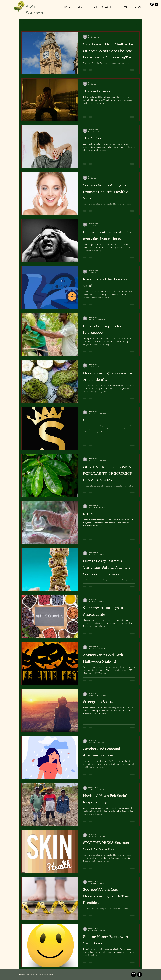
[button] (136, 24)
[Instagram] (152, 4)
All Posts (25, 24)
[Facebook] (157, 4)
